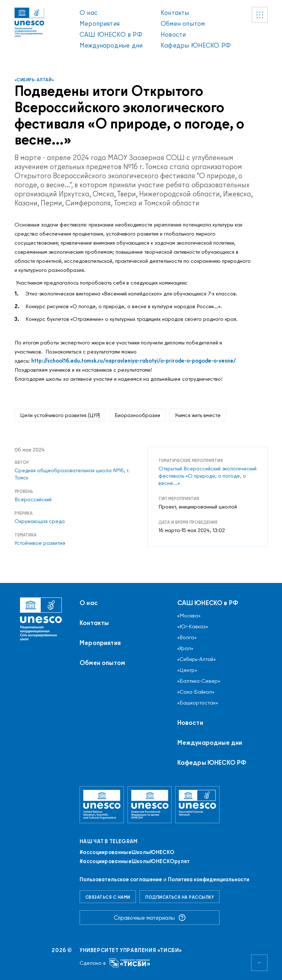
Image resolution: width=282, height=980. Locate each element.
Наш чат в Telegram (108, 841)
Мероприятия (100, 23)
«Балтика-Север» (199, 681)
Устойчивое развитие (40, 543)
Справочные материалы (150, 918)
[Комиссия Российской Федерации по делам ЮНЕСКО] (150, 805)
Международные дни (111, 45)
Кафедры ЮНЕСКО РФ (196, 45)
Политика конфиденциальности (209, 879)
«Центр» (187, 670)
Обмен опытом (183, 23)
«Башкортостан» (198, 703)
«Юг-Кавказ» (193, 626)
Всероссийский (33, 499)
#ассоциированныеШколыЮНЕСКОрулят (135, 861)
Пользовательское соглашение (121, 879)
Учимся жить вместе (198, 415)
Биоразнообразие (137, 415)
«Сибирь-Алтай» (34, 80)
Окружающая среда (40, 521)
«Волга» (187, 637)
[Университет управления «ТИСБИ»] (130, 963)
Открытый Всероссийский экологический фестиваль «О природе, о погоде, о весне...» (208, 476)
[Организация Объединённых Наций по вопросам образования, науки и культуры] (102, 805)
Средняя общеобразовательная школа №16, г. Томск (72, 474)
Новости (173, 34)
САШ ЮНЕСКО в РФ (111, 34)
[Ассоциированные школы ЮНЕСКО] (197, 805)
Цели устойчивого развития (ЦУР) (60, 415)
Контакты (175, 13)
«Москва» (189, 616)
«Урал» (185, 648)
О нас (88, 13)
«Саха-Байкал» (196, 692)
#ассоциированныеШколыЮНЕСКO (127, 852)
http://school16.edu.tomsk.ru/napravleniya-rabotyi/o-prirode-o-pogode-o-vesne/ (134, 361)
